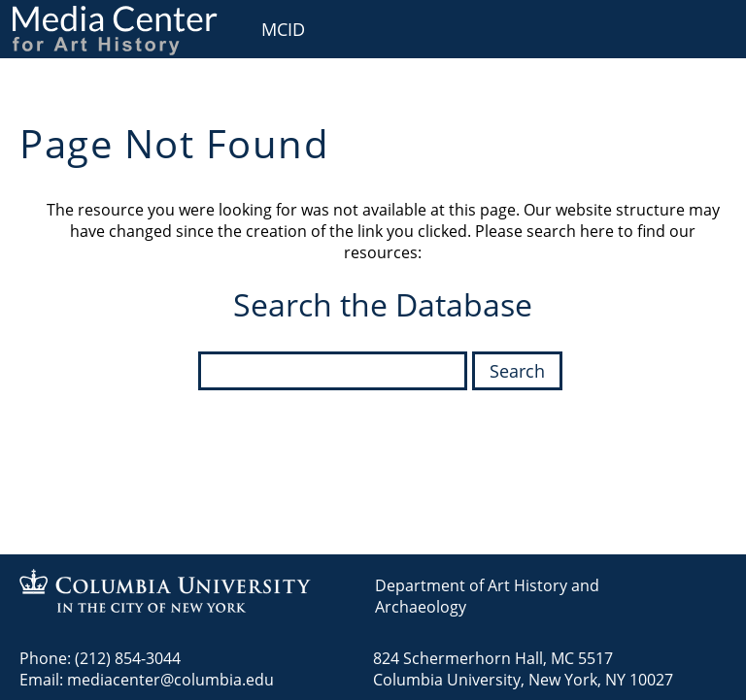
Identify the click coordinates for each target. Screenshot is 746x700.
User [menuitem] (710, 26)
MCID (283, 29)
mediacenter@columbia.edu (170, 680)
